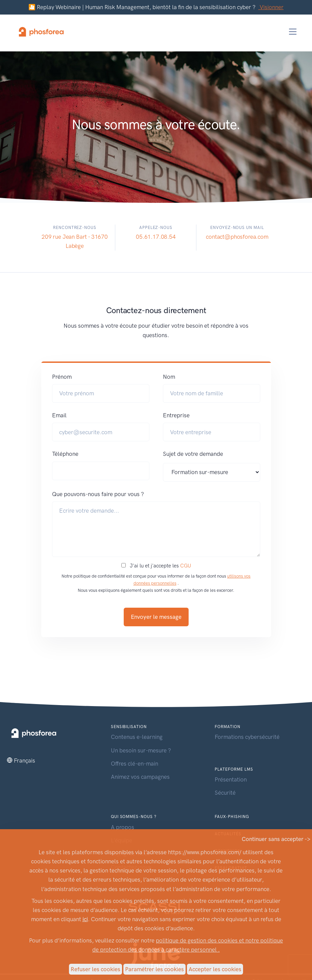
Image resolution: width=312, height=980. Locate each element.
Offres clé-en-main (135, 764)
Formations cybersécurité (247, 737)
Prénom (62, 377)
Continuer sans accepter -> (276, 839)
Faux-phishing (232, 817)
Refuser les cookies (95, 969)
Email (59, 415)
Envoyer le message (156, 617)
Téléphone (65, 454)
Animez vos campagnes (140, 777)
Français (25, 761)
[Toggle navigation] (293, 32)
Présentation (231, 779)
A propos (123, 827)
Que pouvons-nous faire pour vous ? (98, 494)
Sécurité (225, 793)
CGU (186, 566)
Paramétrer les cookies (154, 969)
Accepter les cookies (215, 969)
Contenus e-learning (137, 737)
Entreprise (176, 415)
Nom (169, 377)
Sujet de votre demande (193, 454)
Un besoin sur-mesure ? (141, 750)
